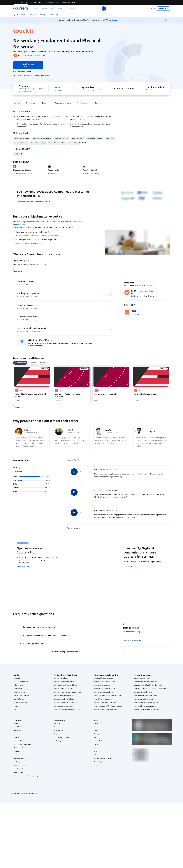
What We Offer (19, 727)
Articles (97, 748)
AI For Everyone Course (102, 685)
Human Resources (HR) (21, 696)
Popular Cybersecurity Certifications (147, 710)
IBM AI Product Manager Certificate (66, 703)
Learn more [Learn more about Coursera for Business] (130, 566)
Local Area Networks (22, 138)
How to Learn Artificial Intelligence (146, 703)
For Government (19, 758)
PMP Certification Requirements (145, 706)
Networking (54, 15)
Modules (45, 103)
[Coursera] (20, 9)
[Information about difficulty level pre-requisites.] (101, 90)
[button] (44, 9)
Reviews (98, 103)
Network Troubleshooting (42, 138)
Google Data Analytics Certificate (65, 685)
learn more (143, 640)
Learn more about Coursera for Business (33, 202)
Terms (96, 730)
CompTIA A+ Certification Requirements (148, 685)
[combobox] (76, 9)
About (17, 103)
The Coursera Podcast (62, 737)
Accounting (17, 678)
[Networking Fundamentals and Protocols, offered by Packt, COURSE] (72, 395)
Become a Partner (20, 765)
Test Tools (110, 138)
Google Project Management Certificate (68, 692)
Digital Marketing (19, 692)
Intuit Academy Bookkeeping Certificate (68, 710)
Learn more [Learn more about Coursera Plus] (23, 567)
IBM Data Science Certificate (64, 706)
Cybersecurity (18, 685)
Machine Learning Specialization (105, 703)
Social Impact (18, 769)
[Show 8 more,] (20, 407)
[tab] (20, 363)
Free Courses (18, 772)
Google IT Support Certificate (64, 689)
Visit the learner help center (135, 632)
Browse (22, 15)
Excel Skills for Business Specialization (107, 696)
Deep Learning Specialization (104, 692)
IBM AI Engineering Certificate (64, 699)
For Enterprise (19, 755)
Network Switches (21, 143)
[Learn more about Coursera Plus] (46, 75)
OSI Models (19, 154)
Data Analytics (18, 689)
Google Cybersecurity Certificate (65, 682)
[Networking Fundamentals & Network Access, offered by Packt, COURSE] (32, 395)
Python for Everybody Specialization (107, 710)
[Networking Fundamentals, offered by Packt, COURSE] (111, 394)
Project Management (21, 703)
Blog (55, 734)
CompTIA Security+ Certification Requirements (150, 689)
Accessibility (98, 741)
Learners (57, 723)
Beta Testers (58, 730)
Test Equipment (78, 138)
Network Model (74, 143)
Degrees (17, 751)
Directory (97, 751)
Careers (16, 734)
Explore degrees (78, 562)
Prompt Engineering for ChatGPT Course (108, 706)
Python (16, 706)
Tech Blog (57, 741)
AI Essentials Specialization (103, 678)
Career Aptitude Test (141, 678)
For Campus (18, 762)
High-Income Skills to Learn (143, 699)
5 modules (24, 86)
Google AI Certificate (61, 678)
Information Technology (38, 15)
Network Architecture (95, 138)
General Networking (38, 143)
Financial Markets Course (103, 699)
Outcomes (31, 103)
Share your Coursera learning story (26, 776)
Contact (97, 744)
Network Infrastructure (57, 143)
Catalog (16, 737)
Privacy (96, 734)
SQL (15, 710)
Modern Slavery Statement (103, 758)
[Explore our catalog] (35, 9)
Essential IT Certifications (143, 692)
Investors (97, 727)
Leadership (17, 730)
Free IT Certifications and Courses (146, 696)
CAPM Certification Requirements (146, 682)
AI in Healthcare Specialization (104, 689)
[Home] (14, 15)
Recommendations (63, 103)
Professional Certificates (22, 744)
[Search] (104, 9)
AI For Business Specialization (104, 682)
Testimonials (83, 103)
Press (96, 723)
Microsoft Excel (19, 699)
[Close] (166, 20)
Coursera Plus (18, 741)
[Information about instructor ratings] (138, 286)
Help (95, 737)
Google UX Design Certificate (64, 696)
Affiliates (97, 755)
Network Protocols (61, 138)
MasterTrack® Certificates (23, 748)
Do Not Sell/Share (100, 762)
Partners (57, 727)
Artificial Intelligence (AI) (22, 682)
